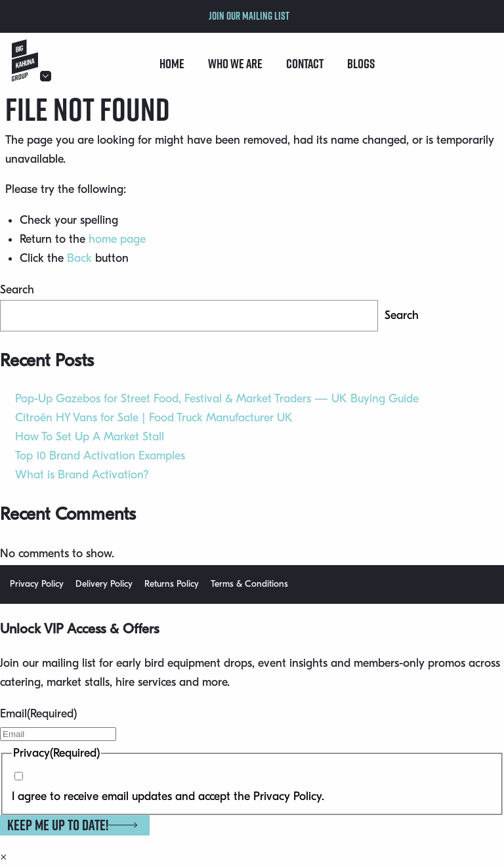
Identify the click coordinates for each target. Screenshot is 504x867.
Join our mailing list (249, 16)
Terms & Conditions (249, 584)
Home (172, 64)
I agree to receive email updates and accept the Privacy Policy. (168, 796)
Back (79, 258)
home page (117, 239)
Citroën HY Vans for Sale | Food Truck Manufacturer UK (154, 418)
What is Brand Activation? (82, 475)
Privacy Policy (37, 584)
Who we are (235, 64)
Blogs (361, 64)
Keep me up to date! (72, 825)
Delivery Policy (104, 584)
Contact (305, 64)
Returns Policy (172, 584)
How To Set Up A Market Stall (90, 437)
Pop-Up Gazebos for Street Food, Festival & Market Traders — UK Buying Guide (217, 399)
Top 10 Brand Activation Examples (100, 456)
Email (38, 714)
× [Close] (4, 857)
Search (17, 290)
